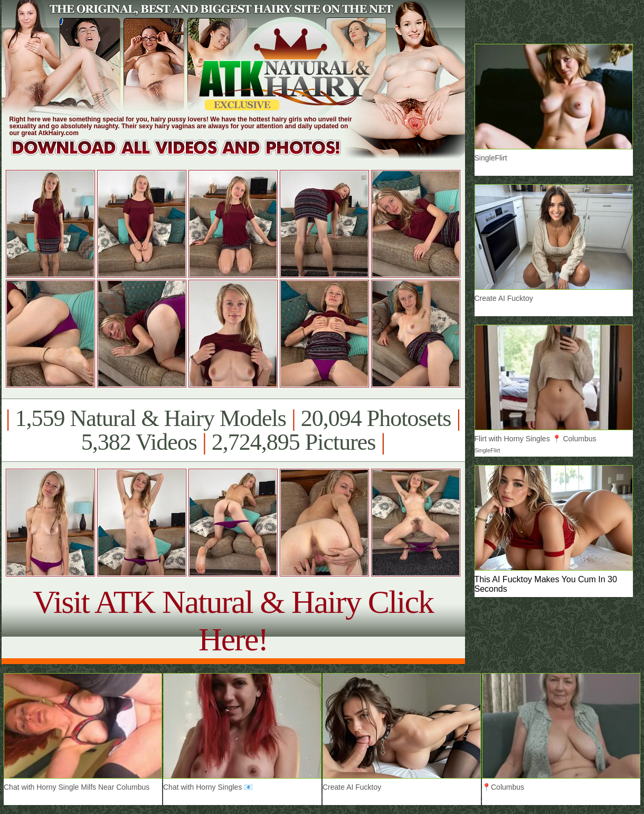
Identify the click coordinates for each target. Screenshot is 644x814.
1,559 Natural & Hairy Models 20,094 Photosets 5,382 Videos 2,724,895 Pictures (233, 430)
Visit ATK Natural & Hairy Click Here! (233, 621)
